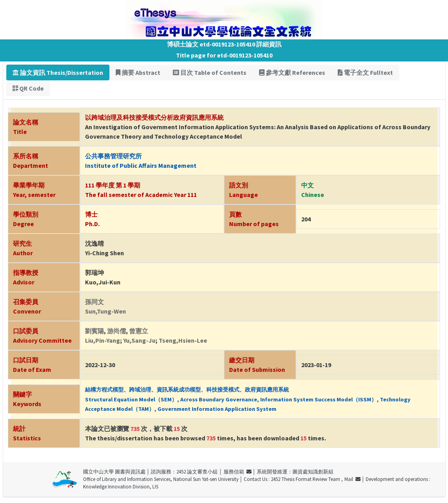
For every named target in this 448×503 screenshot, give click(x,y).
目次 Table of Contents (210, 72)
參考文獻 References (292, 72)
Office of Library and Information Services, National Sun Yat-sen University (161, 479)
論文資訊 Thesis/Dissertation (58, 72)
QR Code (28, 88)
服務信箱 (238, 471)
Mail (353, 479)
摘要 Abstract (138, 72)
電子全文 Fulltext (365, 72)
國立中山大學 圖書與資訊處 (114, 471)
